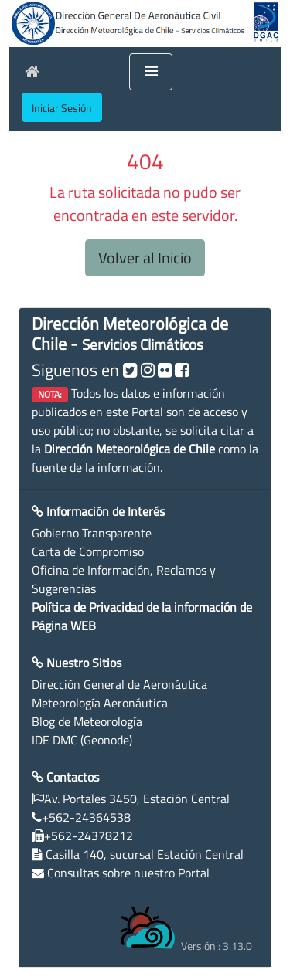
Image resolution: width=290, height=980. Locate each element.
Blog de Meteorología (87, 721)
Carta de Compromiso (88, 551)
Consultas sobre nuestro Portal (128, 873)
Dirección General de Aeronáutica (119, 684)
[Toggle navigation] (151, 72)
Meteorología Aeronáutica (100, 703)
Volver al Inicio (145, 258)
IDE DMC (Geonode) (82, 740)
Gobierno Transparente (92, 533)
